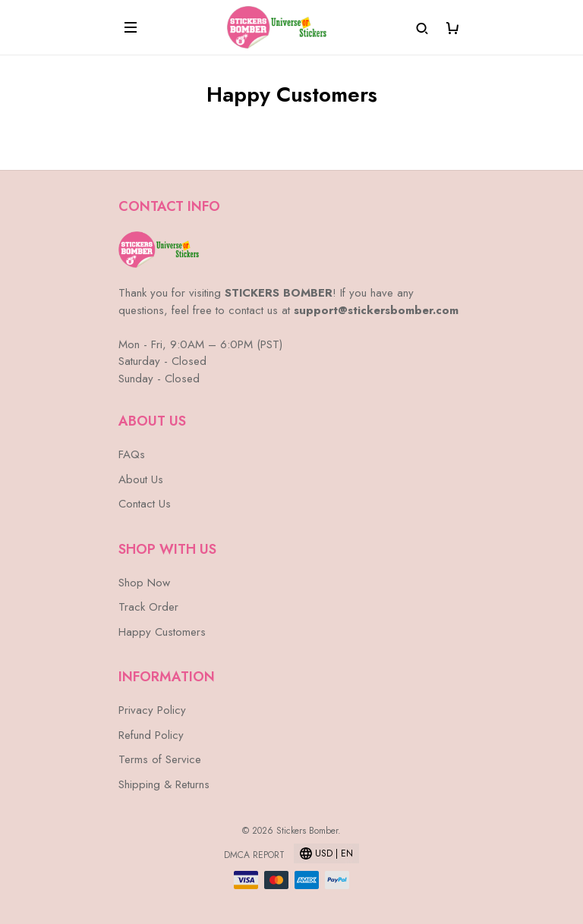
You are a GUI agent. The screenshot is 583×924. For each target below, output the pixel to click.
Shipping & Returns (164, 784)
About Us (141, 479)
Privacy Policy (152, 710)
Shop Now (144, 583)
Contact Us (145, 504)
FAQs (132, 454)
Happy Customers (162, 632)
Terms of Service (160, 759)
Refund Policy (151, 735)
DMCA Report (254, 855)
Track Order (148, 607)
